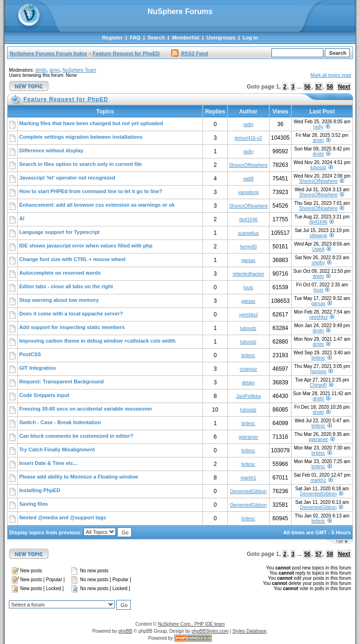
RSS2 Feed (189, 53)
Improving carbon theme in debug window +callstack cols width (97, 341)
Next (344, 87)
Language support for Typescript (60, 232)
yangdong (248, 192)
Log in (250, 37)
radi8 (248, 179)
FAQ (135, 37)
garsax (248, 260)
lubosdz (318, 168)
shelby (319, 263)
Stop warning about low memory (59, 300)
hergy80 (248, 247)
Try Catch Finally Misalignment (57, 449)
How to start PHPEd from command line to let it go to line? (91, 191)
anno (54, 70)
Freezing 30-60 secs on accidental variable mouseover (86, 409)
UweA (318, 249)
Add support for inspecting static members (72, 327)
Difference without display (51, 150)
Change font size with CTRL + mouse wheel (72, 259)
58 (330, 87)
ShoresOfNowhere (248, 165)
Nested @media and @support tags (63, 517)
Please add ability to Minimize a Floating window (79, 477)
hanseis (318, 371)
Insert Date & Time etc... (49, 463)
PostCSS (30, 354)
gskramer (248, 437)
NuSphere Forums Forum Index (48, 53)
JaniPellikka (248, 396)
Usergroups (221, 37)
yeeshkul (248, 315)
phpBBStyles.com (210, 631)
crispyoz (248, 369)
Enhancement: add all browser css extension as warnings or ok (97, 205)
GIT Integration (37, 368)
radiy (248, 124)
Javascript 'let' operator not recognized (67, 178)
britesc (248, 356)
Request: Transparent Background (61, 382)
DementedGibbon (248, 491)
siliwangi (318, 236)
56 (307, 87)
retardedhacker (248, 274)
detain (248, 383)
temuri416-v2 (248, 138)
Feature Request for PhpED (126, 53)
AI (22, 218)
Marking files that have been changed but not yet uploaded (91, 123)
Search (156, 37)
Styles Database (250, 631)
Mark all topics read (331, 75)
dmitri (41, 70)
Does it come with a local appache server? (71, 314)
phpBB (125, 631)
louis (249, 288)
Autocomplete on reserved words (60, 273)
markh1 (248, 478)
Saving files (34, 504)
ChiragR (319, 385)
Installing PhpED (40, 490)
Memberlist (186, 37)
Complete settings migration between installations (81, 137)
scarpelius (248, 233)
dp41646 (248, 220)
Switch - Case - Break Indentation (60, 422)
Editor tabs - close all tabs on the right (66, 286)
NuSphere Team (79, 70)
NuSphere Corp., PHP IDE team (191, 624)
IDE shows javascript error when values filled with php (86, 246)
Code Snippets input (44, 395)
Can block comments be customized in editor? (76, 436)
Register (112, 37)
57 (319, 87)
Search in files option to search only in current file (81, 164)
